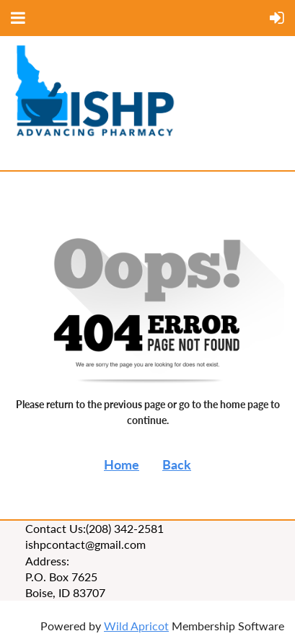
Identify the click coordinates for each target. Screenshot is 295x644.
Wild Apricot (136, 626)
